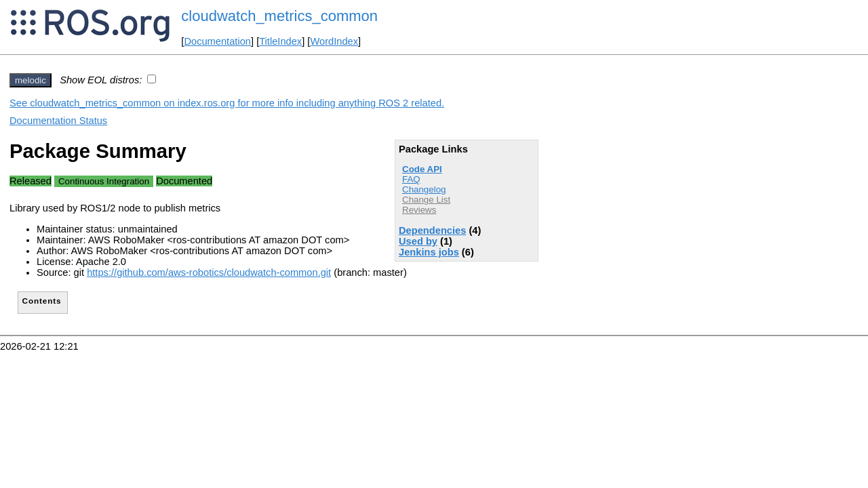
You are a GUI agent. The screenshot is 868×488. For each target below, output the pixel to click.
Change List (426, 200)
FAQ (411, 179)
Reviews (419, 210)
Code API (422, 169)
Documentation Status (58, 121)
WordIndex (334, 41)
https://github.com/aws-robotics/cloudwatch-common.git (209, 272)
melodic (31, 80)
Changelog (424, 189)
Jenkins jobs (429, 252)
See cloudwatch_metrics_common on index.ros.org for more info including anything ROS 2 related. (227, 103)
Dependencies (432, 230)
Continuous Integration (104, 181)
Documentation (217, 41)
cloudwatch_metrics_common (279, 16)
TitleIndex (280, 41)
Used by (418, 241)
